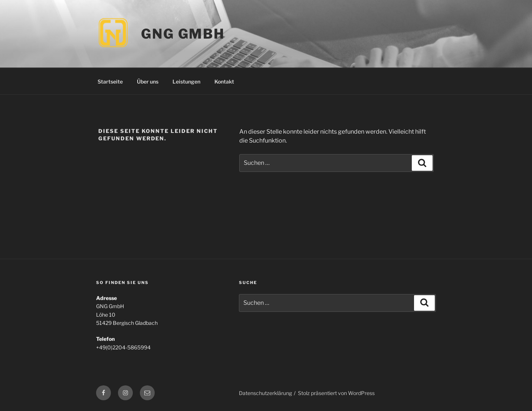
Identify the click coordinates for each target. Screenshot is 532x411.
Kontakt (224, 81)
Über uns (148, 81)
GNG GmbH (183, 34)
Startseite (110, 81)
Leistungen (186, 81)
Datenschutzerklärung (265, 393)
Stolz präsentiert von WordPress (336, 393)
